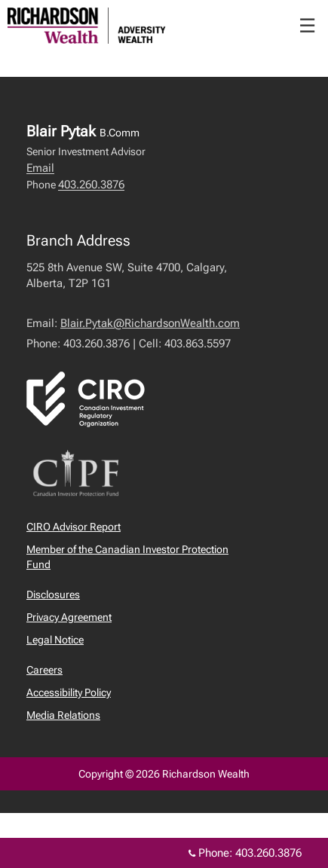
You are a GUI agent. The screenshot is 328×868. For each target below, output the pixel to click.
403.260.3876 (91, 185)
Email (40, 168)
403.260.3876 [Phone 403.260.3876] (268, 853)
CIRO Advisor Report (74, 527)
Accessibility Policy (69, 692)
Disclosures (53, 594)
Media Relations (63, 715)
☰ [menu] (307, 26)
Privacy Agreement (69, 617)
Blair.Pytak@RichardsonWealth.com (150, 323)
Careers (44, 670)
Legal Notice (55, 640)
